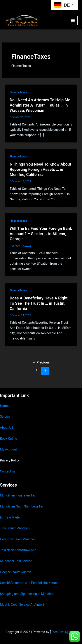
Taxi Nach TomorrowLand (18, 550)
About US (7, 428)
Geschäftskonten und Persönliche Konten (29, 583)
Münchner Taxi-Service (16, 561)
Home (4, 406)
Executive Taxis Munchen (18, 539)
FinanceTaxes (18, 92)
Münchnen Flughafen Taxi (18, 495)
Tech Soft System (63, 632)
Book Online (9, 439)
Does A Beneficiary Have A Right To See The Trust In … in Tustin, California (39, 303)
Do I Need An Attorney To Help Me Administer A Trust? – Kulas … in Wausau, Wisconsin (40, 105)
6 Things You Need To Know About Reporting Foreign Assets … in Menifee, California (40, 169)
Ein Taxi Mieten (11, 517)
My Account (8, 449)
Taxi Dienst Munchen (15, 528)
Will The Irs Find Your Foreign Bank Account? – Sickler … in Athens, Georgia (41, 234)
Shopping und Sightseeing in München (27, 594)
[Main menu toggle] (73, 20)
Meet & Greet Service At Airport (22, 605)
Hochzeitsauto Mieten (16, 572)
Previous (41, 362)
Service (5, 417)
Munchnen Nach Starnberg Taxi (22, 506)
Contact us (8, 471)
